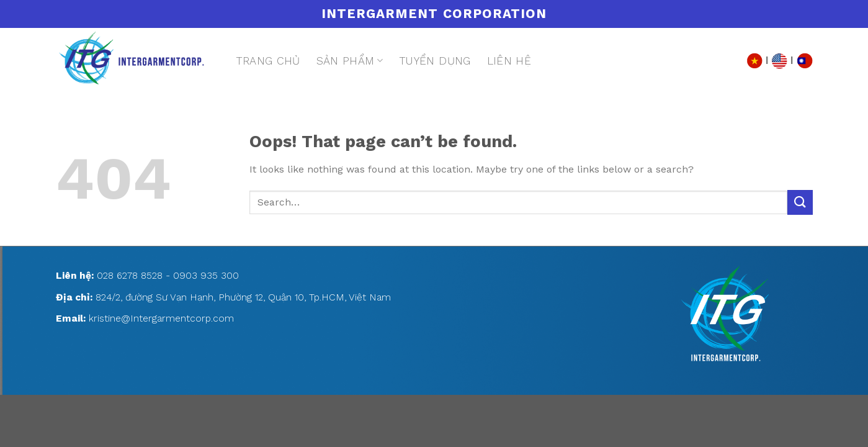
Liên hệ (509, 61)
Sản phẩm (350, 61)
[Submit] (800, 202)
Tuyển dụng (435, 61)
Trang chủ (268, 61)
